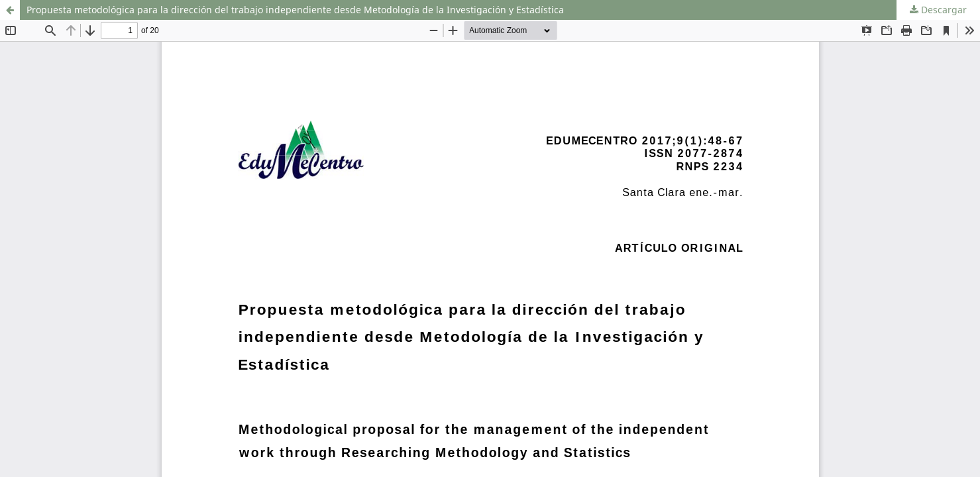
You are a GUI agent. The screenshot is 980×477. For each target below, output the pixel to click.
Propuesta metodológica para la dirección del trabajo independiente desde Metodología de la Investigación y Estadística (295, 10)
